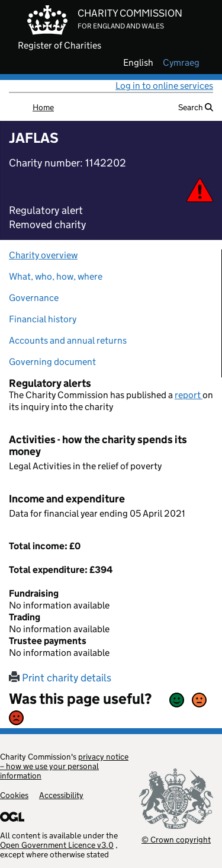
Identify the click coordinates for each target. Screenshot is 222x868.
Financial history (43, 319)
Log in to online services (164, 86)
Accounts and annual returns (68, 340)
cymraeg (181, 63)
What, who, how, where (56, 276)
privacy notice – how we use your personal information (64, 766)
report (189, 395)
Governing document (52, 362)
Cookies (14, 795)
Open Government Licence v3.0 (57, 845)
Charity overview (43, 255)
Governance (34, 298)
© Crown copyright (176, 839)
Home (43, 107)
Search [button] (196, 107)
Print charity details (60, 678)
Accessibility (61, 795)
